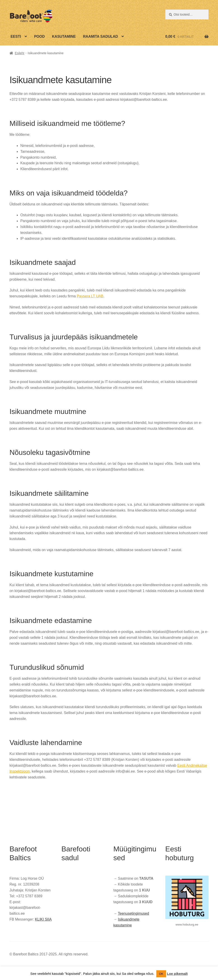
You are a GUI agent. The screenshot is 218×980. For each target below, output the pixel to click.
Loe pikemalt (177, 974)
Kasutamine (64, 36)
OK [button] (161, 974)
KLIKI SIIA (43, 919)
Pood (39, 36)
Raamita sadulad (101, 36)
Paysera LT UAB (90, 296)
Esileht (19, 53)
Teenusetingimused (134, 913)
